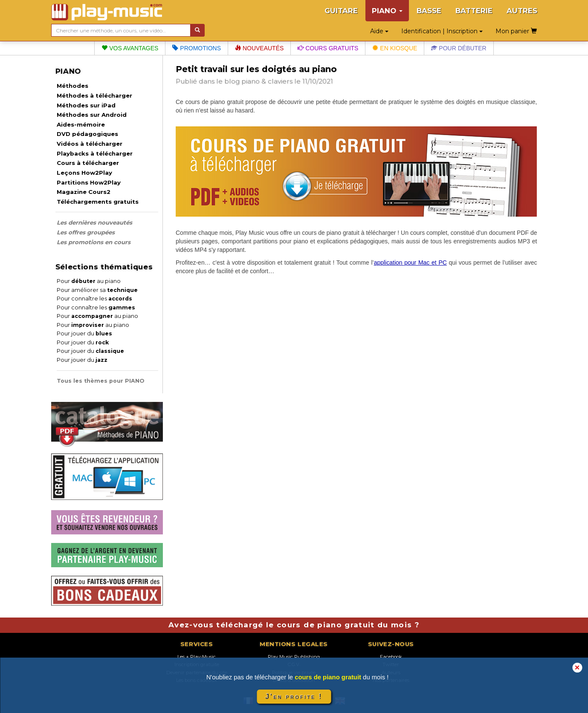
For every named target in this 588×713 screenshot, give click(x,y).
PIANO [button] (387, 11)
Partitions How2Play (89, 182)
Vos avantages (130, 48)
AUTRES (522, 11)
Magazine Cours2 (84, 192)
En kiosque (395, 48)
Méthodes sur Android (92, 115)
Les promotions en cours (94, 242)
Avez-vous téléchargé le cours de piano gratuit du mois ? (294, 625)
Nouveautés (259, 48)
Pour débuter (459, 48)
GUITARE (341, 11)
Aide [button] (379, 31)
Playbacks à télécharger (95, 153)
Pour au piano (89, 281)
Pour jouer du (84, 333)
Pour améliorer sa (97, 290)
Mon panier (516, 31)
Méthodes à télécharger (94, 95)
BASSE (429, 11)
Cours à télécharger (88, 163)
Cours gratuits (328, 48)
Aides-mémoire (81, 124)
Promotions (197, 48)
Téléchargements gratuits (98, 202)
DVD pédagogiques (87, 134)
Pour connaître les (94, 299)
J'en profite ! (294, 697)
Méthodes (72, 86)
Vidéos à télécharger (90, 144)
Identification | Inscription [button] (442, 31)
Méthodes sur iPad (86, 105)
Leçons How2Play (84, 173)
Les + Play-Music (197, 657)
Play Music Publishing (294, 657)
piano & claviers (267, 81)
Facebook (391, 657)
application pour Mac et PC (410, 263)
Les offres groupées (86, 232)
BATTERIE (474, 11)
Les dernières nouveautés (94, 222)
